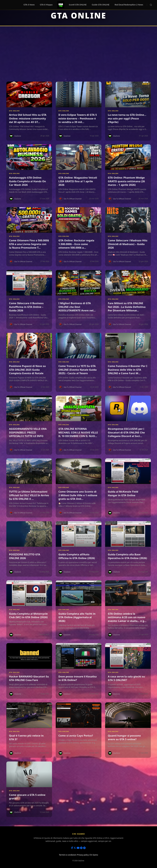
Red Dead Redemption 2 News (129, 5)
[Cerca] (151, 5)
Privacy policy (83, 855)
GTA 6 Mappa (46, 5)
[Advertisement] (79, 54)
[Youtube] (78, 848)
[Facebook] (72, 848)
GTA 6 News (29, 5)
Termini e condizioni (68, 855)
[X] (75, 848)
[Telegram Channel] (81, 848)
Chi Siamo (94, 855)
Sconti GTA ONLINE (78, 5)
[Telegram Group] (84, 848)
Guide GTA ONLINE (101, 5)
